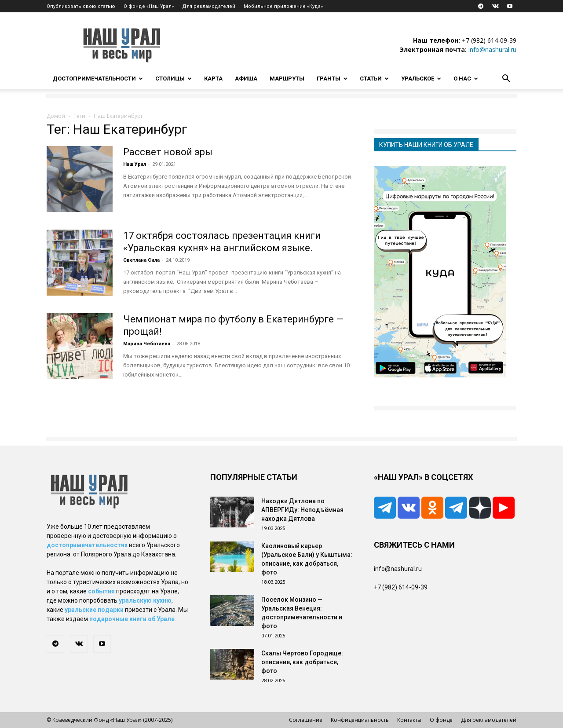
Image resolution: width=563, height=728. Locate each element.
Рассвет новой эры (168, 152)
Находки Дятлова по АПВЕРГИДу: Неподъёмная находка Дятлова (302, 510)
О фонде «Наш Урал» (149, 6)
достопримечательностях (87, 545)
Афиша (246, 79)
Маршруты (287, 79)
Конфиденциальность (360, 720)
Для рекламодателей (209, 6)
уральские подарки (94, 610)
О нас (466, 79)
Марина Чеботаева (147, 344)
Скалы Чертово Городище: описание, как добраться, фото (302, 662)
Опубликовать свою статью (81, 6)
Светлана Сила (141, 260)
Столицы (174, 79)
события (101, 591)
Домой (56, 116)
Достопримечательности (98, 79)
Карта (213, 79)
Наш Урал (135, 164)
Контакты (409, 720)
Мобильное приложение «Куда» (283, 6)
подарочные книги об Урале (132, 619)
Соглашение (306, 720)
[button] (506, 79)
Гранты (332, 79)
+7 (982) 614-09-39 (489, 40)
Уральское (421, 79)
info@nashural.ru (492, 49)
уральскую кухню (145, 600)
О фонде (441, 720)
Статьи (374, 79)
